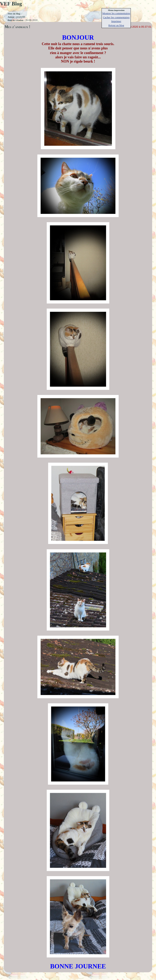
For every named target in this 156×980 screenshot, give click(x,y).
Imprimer (116, 21)
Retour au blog (116, 25)
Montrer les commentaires (116, 13)
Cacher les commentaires (116, 17)
